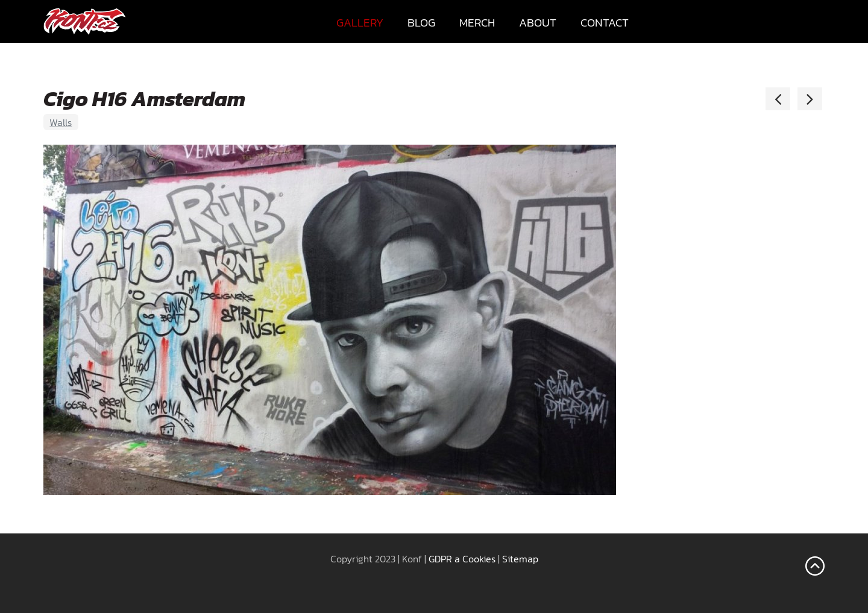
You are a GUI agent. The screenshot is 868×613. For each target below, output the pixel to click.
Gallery (360, 23)
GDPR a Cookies (462, 559)
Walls (61, 122)
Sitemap (520, 559)
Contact (605, 23)
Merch (477, 23)
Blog (421, 23)
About (538, 23)
